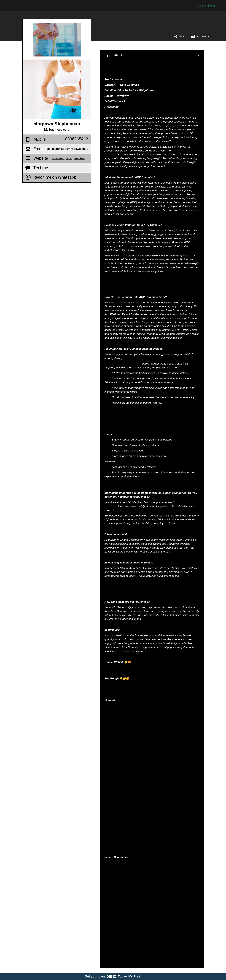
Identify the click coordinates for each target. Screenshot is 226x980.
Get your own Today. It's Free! (113, 976)
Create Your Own (206, 6)
